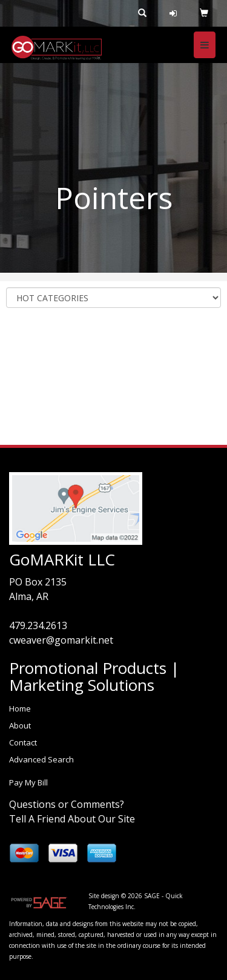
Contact (23, 742)
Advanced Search (41, 759)
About (20, 725)
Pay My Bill (28, 782)
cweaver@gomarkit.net (61, 640)
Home (20, 708)
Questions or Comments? (67, 804)
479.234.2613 (38, 625)
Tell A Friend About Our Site (72, 819)
